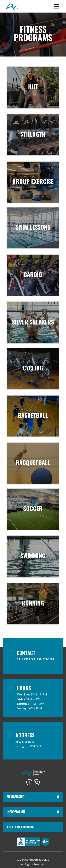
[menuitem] (13, 7)
